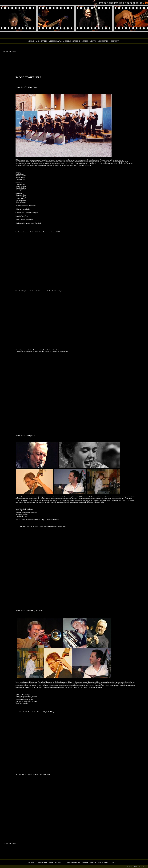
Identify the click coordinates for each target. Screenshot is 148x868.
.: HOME (32, 41)
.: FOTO (93, 41)
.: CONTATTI (115, 41)
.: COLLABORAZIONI (72, 41)
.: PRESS (85, 41)
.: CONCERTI (103, 41)
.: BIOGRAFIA (42, 41)
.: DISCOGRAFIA (56, 41)
